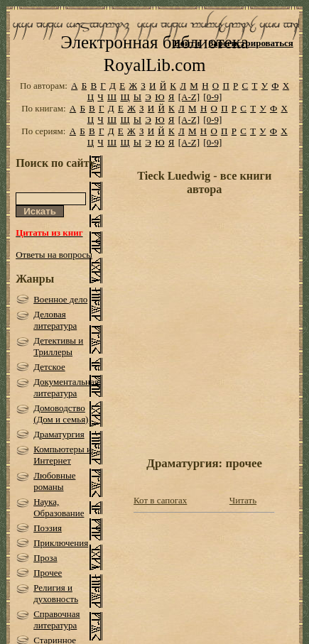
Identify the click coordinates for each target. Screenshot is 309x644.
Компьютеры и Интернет (63, 455)
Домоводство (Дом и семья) (61, 414)
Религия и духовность (56, 593)
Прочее (48, 573)
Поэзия (48, 528)
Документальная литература (66, 387)
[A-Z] (189, 97)
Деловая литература (55, 320)
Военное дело (60, 299)
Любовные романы (54, 481)
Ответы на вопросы (54, 255)
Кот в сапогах (160, 500)
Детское (49, 367)
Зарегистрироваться (250, 43)
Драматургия (59, 434)
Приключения (61, 543)
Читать (243, 500)
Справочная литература (56, 620)
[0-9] (212, 97)
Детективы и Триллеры (58, 346)
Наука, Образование (59, 507)
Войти (187, 43)
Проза (45, 558)
